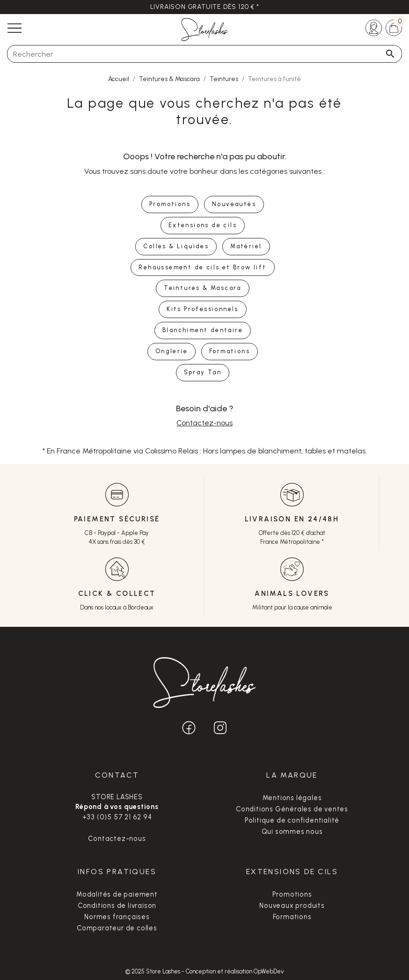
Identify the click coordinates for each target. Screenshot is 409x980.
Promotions (292, 894)
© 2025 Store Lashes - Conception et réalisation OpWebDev (204, 971)
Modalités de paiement (117, 894)
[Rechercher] (204, 54)
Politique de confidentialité (292, 820)
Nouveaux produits (292, 906)
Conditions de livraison (117, 906)
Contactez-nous (204, 423)
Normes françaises (117, 917)
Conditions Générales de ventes (292, 809)
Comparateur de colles (117, 928)
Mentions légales (292, 798)
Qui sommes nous (292, 832)
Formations (292, 917)
